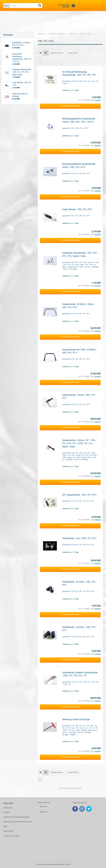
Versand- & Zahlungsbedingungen (16, 817)
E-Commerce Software (44, 864)
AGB (5, 826)
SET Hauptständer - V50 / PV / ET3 (79, 495)
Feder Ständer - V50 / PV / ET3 (77, 209)
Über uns (70, 23)
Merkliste (68, 34)
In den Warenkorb (70, 106)
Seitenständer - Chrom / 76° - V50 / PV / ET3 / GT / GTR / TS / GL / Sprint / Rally (79, 443)
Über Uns (43, 807)
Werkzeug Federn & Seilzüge (76, 719)
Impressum (8, 808)
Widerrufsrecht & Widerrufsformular (17, 822)
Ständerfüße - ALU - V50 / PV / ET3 (79, 538)
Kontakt (6, 812)
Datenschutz (8, 831)
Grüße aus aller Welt (11, 836)
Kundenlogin (67, 29)
